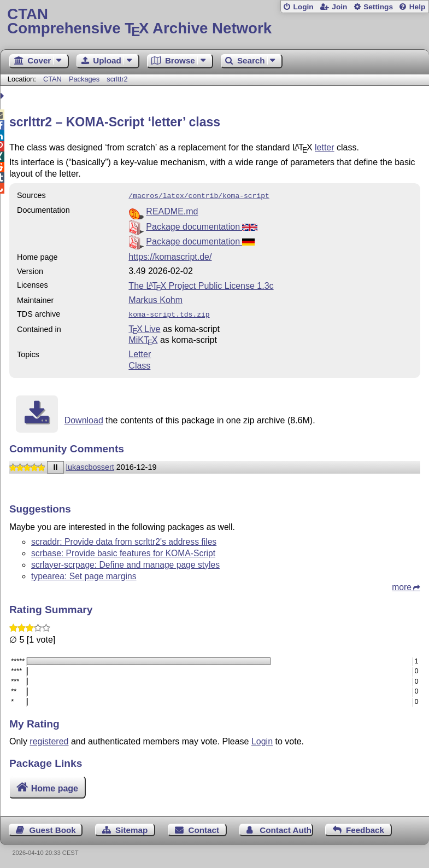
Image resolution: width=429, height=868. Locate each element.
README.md (172, 210)
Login (303, 7)
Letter (140, 352)
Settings (378, 7)
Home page (55, 786)
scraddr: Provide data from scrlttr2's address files (124, 540)
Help (418, 7)
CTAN (52, 79)
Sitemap (131, 828)
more (402, 585)
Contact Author (286, 828)
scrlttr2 (117, 79)
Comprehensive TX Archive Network (214, 22)
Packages (85, 79)
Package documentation (201, 226)
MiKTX (143, 338)
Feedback (365, 828)
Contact (204, 828)
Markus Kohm (155, 299)
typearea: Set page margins (84, 574)
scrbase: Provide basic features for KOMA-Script (123, 551)
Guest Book (53, 828)
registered (49, 739)
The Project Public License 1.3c (201, 285)
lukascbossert (90, 465)
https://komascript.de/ (170, 256)
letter (325, 147)
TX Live (144, 327)
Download (84, 418)
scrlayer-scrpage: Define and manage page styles (125, 563)
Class (139, 363)
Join (339, 7)
